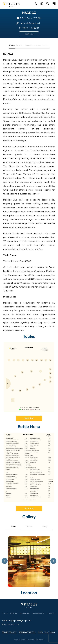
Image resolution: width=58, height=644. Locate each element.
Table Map (20, 45)
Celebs (29, 527)
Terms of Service (27, 632)
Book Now (29, 34)
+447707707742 (10, 625)
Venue (13, 527)
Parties (12, 45)
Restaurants (38, 614)
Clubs (5, 614)
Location (46, 45)
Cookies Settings (46, 632)
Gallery (38, 45)
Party (45, 527)
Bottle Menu (30, 45)
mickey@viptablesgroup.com (17, 620)
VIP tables (25, 614)
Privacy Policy (9, 632)
